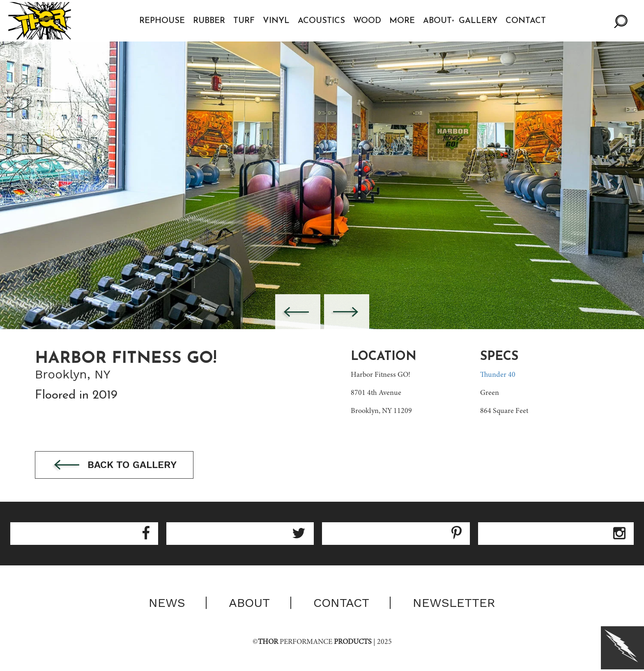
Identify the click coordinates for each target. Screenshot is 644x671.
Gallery (478, 21)
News (167, 603)
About (437, 21)
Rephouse (162, 21)
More (402, 21)
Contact (526, 21)
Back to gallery (114, 465)
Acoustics (321, 21)
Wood (367, 21)
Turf (244, 21)
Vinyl (276, 21)
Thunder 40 (498, 375)
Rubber (209, 21)
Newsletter (454, 603)
